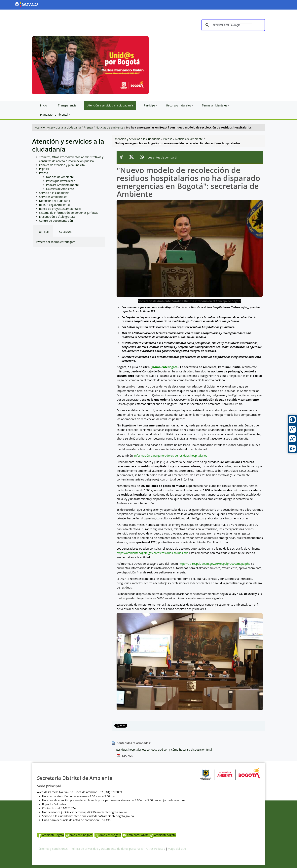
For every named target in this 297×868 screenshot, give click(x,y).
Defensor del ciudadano (55, 201)
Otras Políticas (156, 849)
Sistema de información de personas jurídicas (69, 213)
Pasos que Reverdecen (61, 181)
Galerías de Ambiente (60, 189)
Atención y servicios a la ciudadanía (58, 127)
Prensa (88, 127)
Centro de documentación (56, 221)
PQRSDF (44, 169)
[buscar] (233, 25)
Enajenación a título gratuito (57, 217)
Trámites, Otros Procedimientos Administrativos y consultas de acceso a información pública (71, 159)
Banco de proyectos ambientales (60, 209)
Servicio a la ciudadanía (54, 193)
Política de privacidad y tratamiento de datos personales (107, 849)
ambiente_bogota (79, 835)
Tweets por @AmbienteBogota (56, 242)
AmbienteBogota (51, 835)
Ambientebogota (108, 835)
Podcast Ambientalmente (62, 185)
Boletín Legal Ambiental (55, 205)
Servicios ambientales (53, 197)
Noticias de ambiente (109, 127)
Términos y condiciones (52, 849)
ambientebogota (162, 835)
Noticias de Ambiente (60, 177)
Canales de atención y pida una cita (62, 165)
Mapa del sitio (177, 849)
